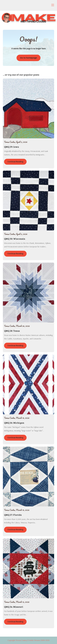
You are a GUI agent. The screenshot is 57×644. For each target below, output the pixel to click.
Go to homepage (28, 58)
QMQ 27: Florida (13, 515)
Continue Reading (15, 162)
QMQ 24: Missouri (14, 607)
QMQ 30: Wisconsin (15, 239)
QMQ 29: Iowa (11, 147)
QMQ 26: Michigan (14, 423)
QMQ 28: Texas (12, 331)
